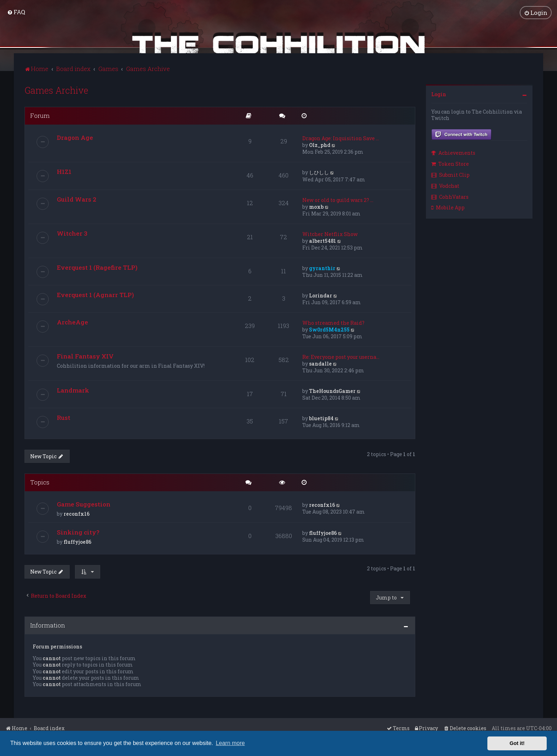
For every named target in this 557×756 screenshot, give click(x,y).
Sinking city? (78, 531)
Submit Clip (450, 174)
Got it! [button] (517, 743)
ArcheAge (72, 321)
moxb (316, 206)
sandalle (320, 363)
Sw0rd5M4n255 (329, 328)
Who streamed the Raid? (333, 322)
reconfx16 (77, 513)
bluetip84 (321, 417)
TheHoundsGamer (332, 390)
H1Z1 (64, 171)
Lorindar (321, 294)
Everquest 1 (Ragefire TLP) (97, 266)
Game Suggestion (84, 503)
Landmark (73, 389)
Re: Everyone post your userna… (341, 356)
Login (439, 93)
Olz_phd (320, 144)
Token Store (450, 163)
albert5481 (323, 240)
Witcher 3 (72, 232)
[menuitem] (16, 12)
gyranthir (322, 267)
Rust (64, 417)
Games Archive (56, 89)
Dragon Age (75, 136)
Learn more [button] (230, 743)
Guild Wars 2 (77, 198)
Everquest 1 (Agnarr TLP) (95, 294)
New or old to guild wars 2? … (338, 199)
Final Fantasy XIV (85, 355)
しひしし (319, 171)
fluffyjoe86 (77, 541)
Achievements (453, 152)
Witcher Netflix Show (330, 233)
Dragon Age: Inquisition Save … (341, 137)
